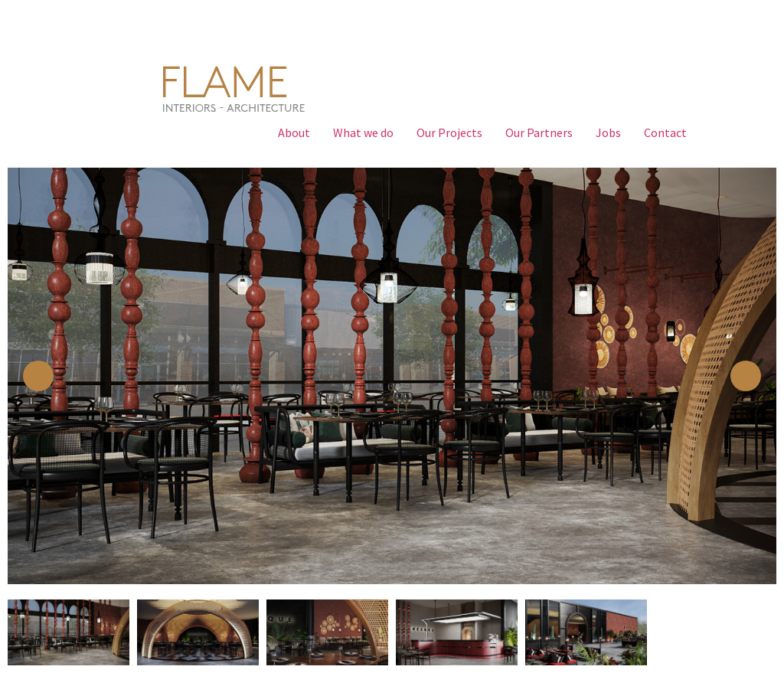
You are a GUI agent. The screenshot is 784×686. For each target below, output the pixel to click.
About (294, 132)
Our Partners (539, 132)
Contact (665, 132)
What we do (363, 132)
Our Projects (449, 132)
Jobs (608, 132)
